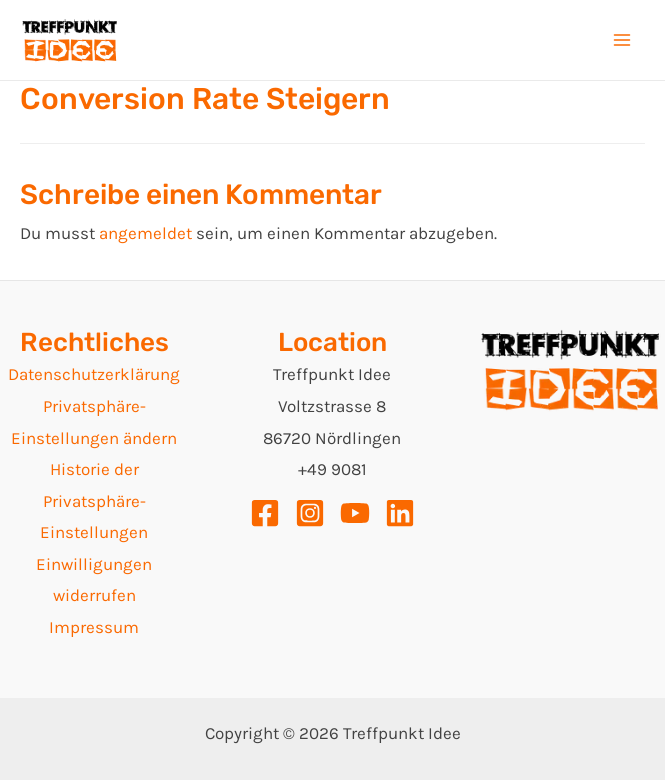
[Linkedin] (400, 513)
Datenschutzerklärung (94, 374)
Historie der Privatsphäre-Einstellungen (94, 500)
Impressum (94, 627)
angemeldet (145, 233)
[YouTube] (355, 513)
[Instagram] (310, 513)
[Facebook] (265, 513)
